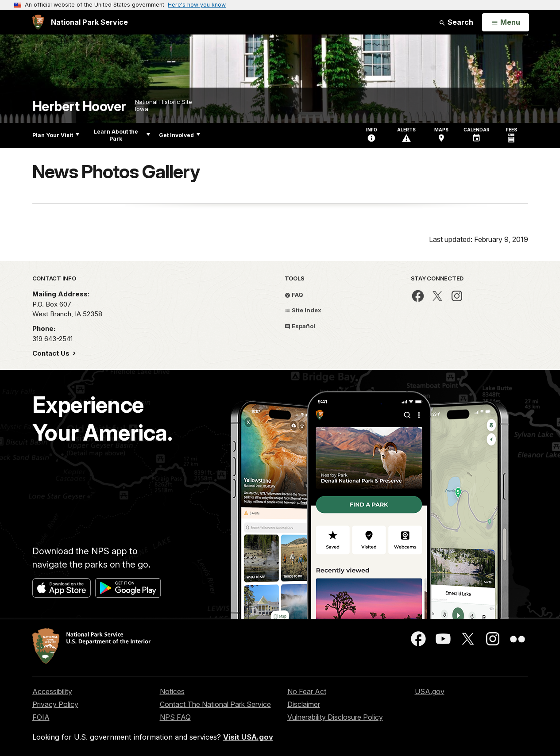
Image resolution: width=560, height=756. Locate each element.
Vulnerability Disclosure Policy (335, 717)
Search (456, 22)
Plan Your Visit (56, 135)
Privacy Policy (55, 704)
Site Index (303, 310)
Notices (172, 691)
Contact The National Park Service (215, 704)
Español (300, 326)
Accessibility (52, 691)
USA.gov (430, 691)
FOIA (41, 717)
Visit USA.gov (248, 737)
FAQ (294, 295)
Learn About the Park (122, 135)
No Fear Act (307, 691)
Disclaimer (304, 704)
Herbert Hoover (79, 106)
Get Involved (180, 135)
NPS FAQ (175, 717)
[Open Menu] (505, 23)
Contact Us (52, 353)
